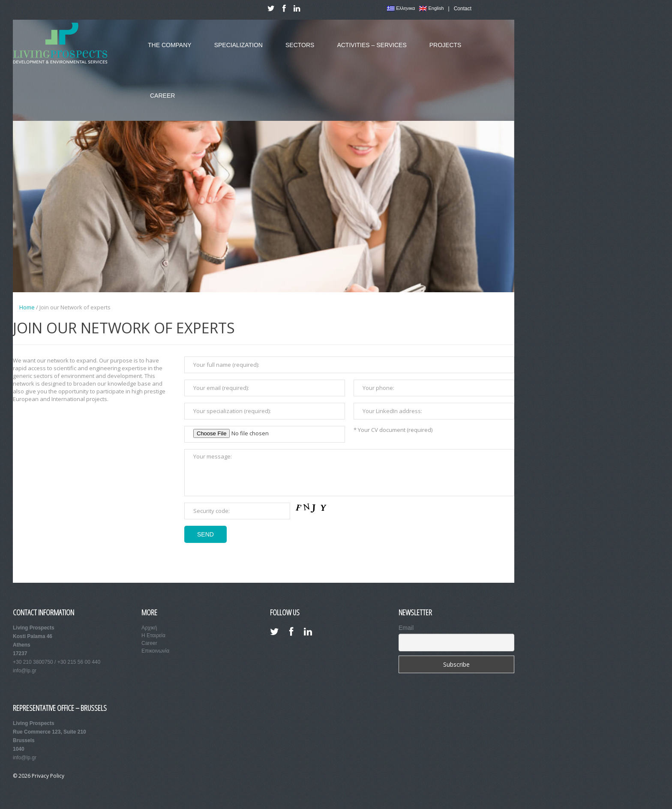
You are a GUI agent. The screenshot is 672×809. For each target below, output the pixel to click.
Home (27, 307)
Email (406, 628)
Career (159, 102)
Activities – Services (368, 51)
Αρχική (149, 628)
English (431, 9)
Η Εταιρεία (153, 635)
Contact (463, 9)
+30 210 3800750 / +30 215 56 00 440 (57, 662)
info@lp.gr (25, 671)
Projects (442, 51)
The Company (166, 51)
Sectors (297, 51)
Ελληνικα (401, 9)
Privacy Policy (48, 776)
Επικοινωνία (155, 651)
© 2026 (22, 776)
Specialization (235, 51)
